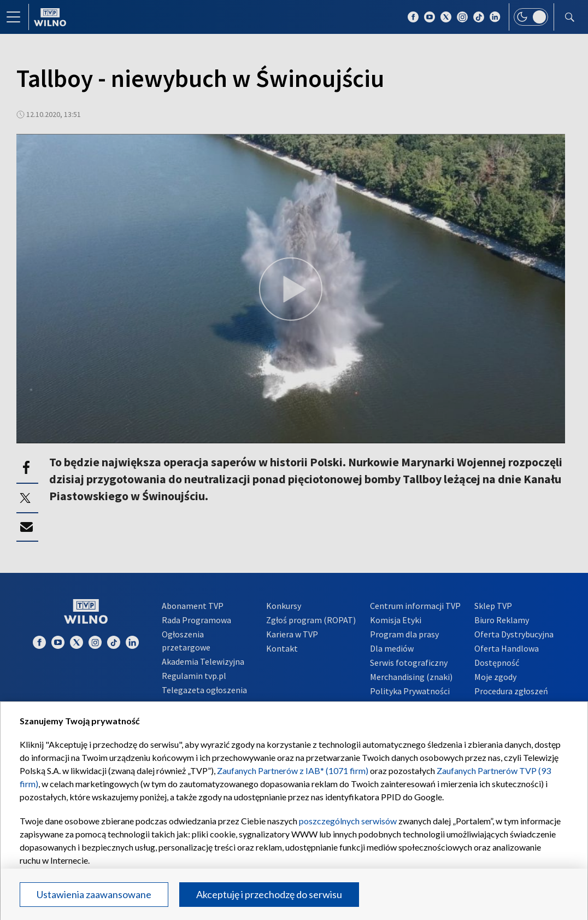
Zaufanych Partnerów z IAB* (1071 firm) (293, 770)
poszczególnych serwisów (348, 821)
